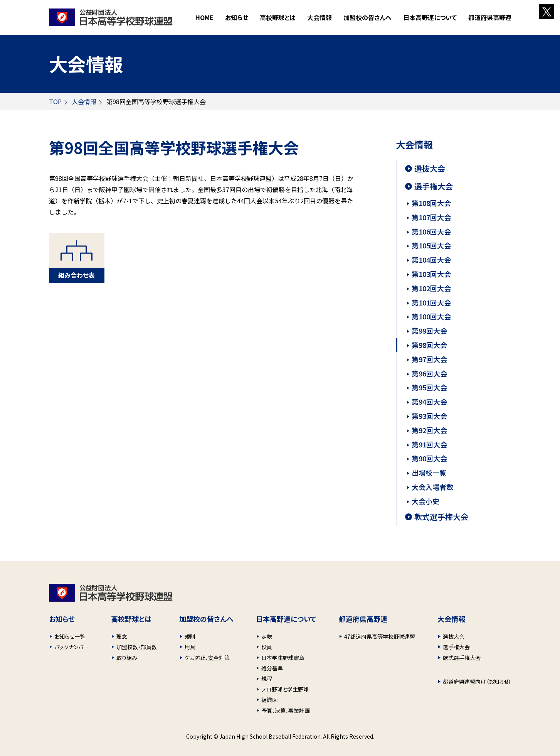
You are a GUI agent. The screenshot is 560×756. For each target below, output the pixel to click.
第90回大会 (429, 458)
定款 (267, 636)
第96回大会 (429, 373)
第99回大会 (429, 331)
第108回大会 (431, 203)
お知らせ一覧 (70, 636)
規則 (190, 636)
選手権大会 (434, 186)
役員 (267, 647)
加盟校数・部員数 (137, 647)
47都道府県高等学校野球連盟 (380, 636)
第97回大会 (429, 359)
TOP (55, 101)
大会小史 (425, 501)
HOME (204, 17)
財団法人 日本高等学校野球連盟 (111, 17)
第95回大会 (429, 387)
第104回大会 (431, 260)
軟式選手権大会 (441, 517)
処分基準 (272, 668)
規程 (267, 678)
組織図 (269, 700)
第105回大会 (431, 245)
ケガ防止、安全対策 (207, 658)
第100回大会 (431, 316)
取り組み (127, 658)
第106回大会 (431, 231)
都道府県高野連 (490, 17)
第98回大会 (429, 345)
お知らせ (237, 17)
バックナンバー (71, 647)
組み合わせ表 (77, 275)
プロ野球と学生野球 (285, 689)
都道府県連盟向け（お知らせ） (477, 682)
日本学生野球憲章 (283, 658)
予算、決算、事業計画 (286, 710)
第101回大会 (431, 302)
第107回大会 (431, 217)
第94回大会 (429, 402)
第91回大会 (429, 444)
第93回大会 (429, 416)
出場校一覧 (429, 472)
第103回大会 (431, 274)
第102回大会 (431, 288)
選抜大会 (430, 169)
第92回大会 (429, 430)
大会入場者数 (432, 487)
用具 (190, 647)
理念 (122, 636)
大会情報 (84, 101)
